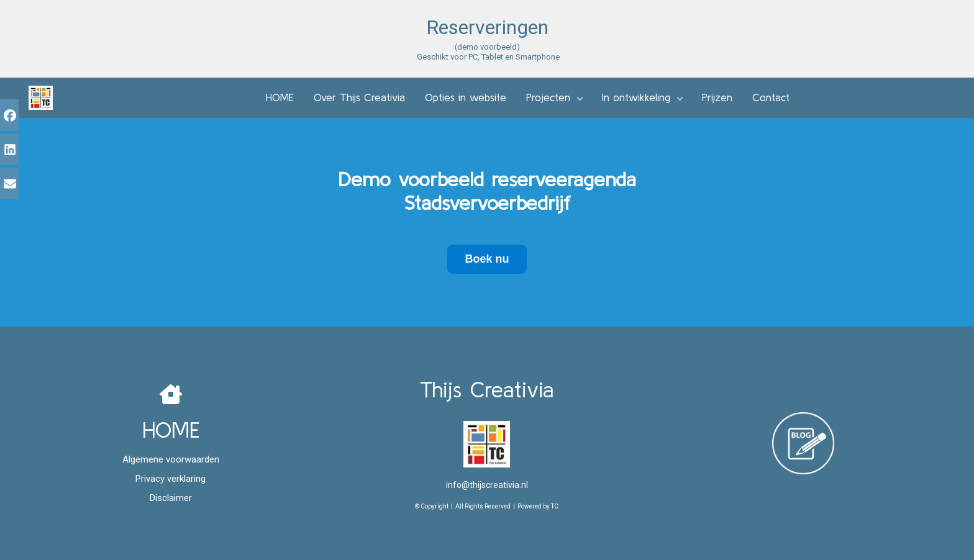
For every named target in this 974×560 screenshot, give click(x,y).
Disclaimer (171, 498)
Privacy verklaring (171, 479)
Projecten (548, 97)
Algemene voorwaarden (171, 459)
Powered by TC (538, 506)
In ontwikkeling (636, 97)
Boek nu (487, 259)
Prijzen (717, 97)
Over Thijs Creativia (359, 97)
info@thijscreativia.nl (487, 485)
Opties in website (466, 97)
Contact (771, 97)
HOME (280, 97)
